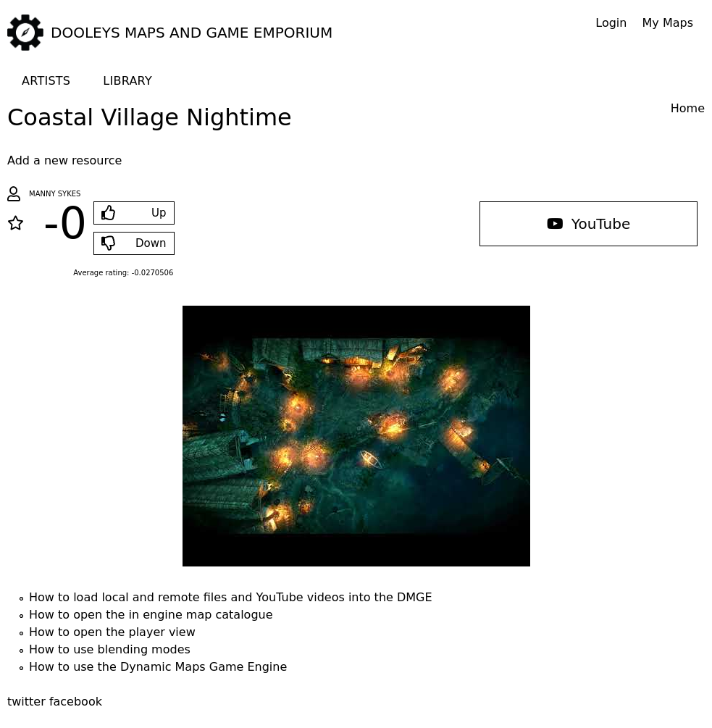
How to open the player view (112, 632)
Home (688, 108)
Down (151, 243)
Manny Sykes (55, 194)
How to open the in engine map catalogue (151, 615)
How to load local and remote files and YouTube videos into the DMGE (231, 597)
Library (127, 81)
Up (159, 213)
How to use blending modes (110, 649)
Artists (46, 81)
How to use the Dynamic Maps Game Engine (158, 667)
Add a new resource (64, 160)
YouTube (589, 224)
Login (611, 23)
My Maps (668, 23)
